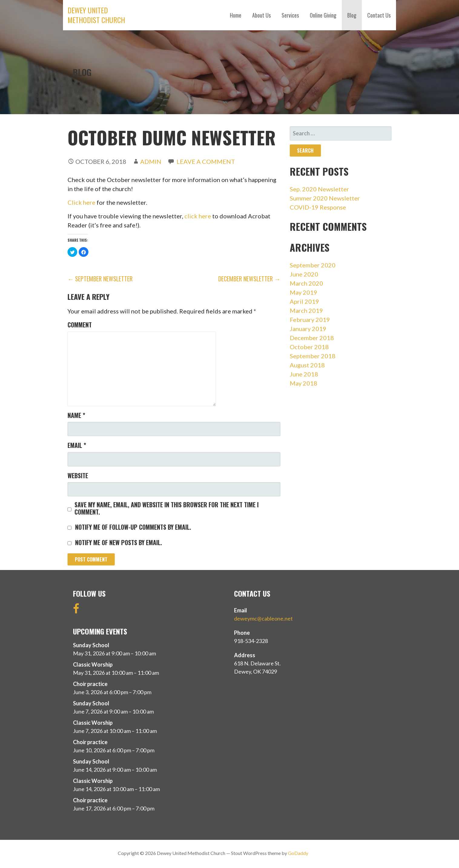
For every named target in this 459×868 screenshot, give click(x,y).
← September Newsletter (100, 279)
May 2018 (304, 383)
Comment (80, 325)
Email (77, 445)
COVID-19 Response (318, 207)
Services (290, 15)
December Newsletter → (249, 279)
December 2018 (312, 338)
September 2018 (313, 356)
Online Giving (323, 15)
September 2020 (313, 265)
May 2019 (304, 292)
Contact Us (379, 15)
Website (78, 475)
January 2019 (308, 329)
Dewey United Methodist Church (96, 15)
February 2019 (310, 320)
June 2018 (304, 374)
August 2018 (307, 365)
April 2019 (304, 301)
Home (236, 15)
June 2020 (304, 274)
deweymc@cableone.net (263, 618)
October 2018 (309, 347)
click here (198, 216)
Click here (81, 202)
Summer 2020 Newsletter (325, 198)
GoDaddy (298, 853)
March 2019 (306, 310)
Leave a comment (206, 161)
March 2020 (306, 283)
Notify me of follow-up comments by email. (133, 527)
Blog (352, 15)
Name (76, 415)
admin (151, 161)
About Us (261, 15)
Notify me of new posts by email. (119, 542)
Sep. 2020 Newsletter (319, 189)
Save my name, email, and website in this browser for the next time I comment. (167, 508)
